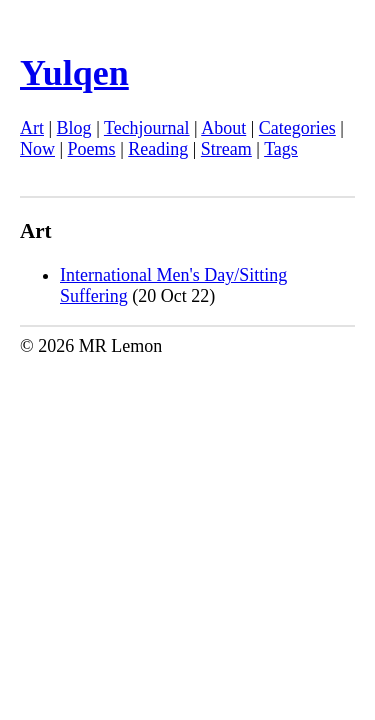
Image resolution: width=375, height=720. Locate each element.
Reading (158, 149)
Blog (74, 128)
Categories (297, 128)
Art (32, 128)
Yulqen (74, 73)
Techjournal (147, 128)
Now (37, 149)
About (223, 128)
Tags (281, 149)
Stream (226, 149)
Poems (92, 149)
